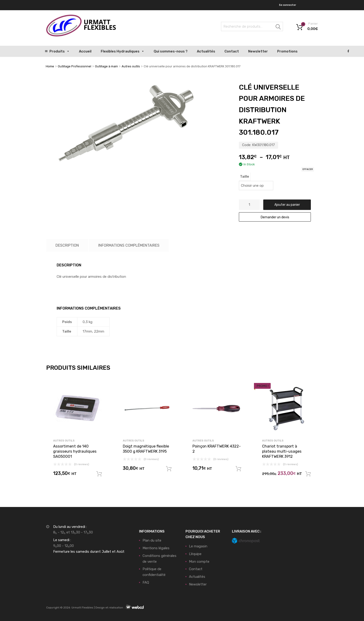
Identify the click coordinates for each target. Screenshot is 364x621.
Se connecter (288, 5)
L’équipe (195, 554)
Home (50, 66)
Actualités (206, 51)
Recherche (278, 27)
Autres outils (131, 66)
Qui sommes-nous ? (171, 51)
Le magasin (198, 546)
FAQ (146, 582)
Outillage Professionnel (75, 66)
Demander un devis (275, 217)
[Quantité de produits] (249, 205)
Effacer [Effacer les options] (308, 169)
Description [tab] (67, 245)
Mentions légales (156, 548)
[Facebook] (348, 51)
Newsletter (258, 51)
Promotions (287, 51)
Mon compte (199, 562)
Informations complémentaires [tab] (129, 245)
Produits (60, 51)
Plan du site (152, 540)
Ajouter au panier (287, 205)
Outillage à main (106, 66)
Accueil (85, 51)
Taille (245, 176)
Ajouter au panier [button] (99, 474)
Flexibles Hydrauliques (123, 51)
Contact (232, 51)
